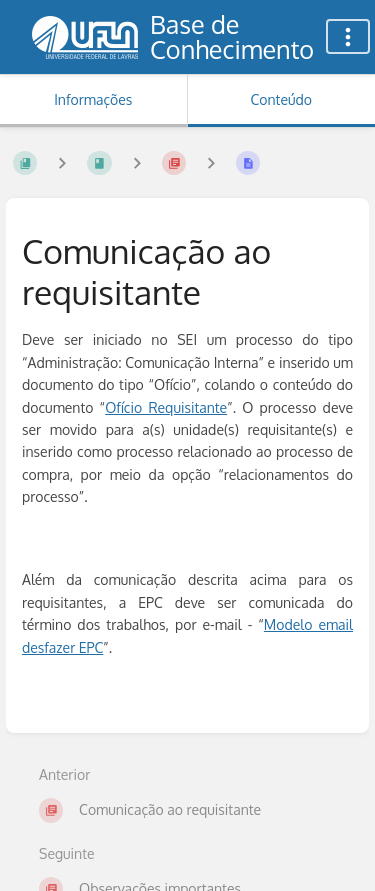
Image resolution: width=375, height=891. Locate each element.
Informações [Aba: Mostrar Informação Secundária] (93, 99)
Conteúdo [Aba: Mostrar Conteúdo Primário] (281, 99)
